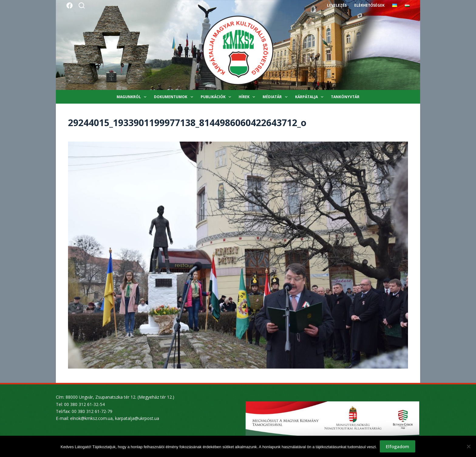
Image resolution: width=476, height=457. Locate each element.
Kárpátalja (310, 97)
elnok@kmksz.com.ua (91, 418)
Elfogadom (398, 446)
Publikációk (217, 97)
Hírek (248, 97)
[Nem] (468, 446)
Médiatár (276, 97)
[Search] (82, 5)
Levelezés (337, 5)
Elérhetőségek (369, 5)
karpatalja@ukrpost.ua (137, 418)
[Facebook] (70, 5)
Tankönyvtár (345, 97)
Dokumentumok (175, 97)
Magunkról (133, 97)
